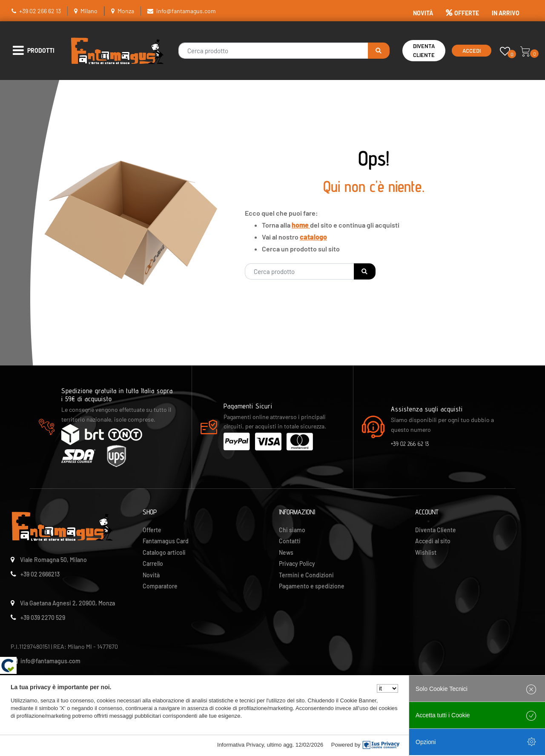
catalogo (313, 237)
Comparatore (160, 586)
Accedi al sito (433, 541)
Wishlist (426, 552)
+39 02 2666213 (40, 574)
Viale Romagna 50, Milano (53, 560)
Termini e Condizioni (306, 575)
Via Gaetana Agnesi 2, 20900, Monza (67, 603)
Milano (89, 11)
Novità (151, 575)
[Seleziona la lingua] (387, 688)
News (286, 552)
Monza (126, 11)
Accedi (472, 51)
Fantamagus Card (166, 541)
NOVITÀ (423, 13)
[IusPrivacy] (381, 745)
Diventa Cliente (424, 50)
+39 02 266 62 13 (40, 11)
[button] (379, 51)
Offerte (152, 530)
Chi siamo (292, 530)
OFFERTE (462, 13)
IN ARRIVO (506, 13)
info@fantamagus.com (186, 11)
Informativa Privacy (241, 745)
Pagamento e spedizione (312, 586)
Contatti (290, 541)
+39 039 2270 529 (43, 618)
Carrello (153, 563)
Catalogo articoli (164, 552)
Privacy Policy (297, 563)
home (301, 225)
